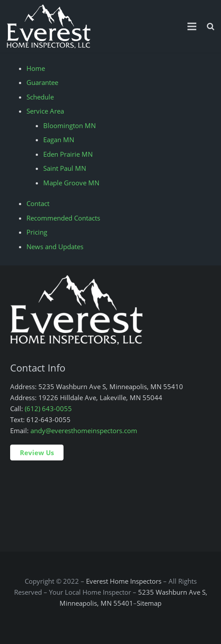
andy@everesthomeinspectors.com (84, 431)
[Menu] (192, 26)
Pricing (37, 232)
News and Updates (55, 247)
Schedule (40, 97)
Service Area (45, 111)
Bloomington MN (69, 125)
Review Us (37, 453)
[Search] (211, 26)
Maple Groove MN (71, 183)
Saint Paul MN (65, 168)
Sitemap (149, 603)
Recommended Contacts (63, 218)
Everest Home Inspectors (124, 581)
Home (36, 68)
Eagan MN (59, 140)
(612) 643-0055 (48, 408)
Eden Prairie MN (68, 154)
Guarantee (42, 82)
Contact (38, 203)
